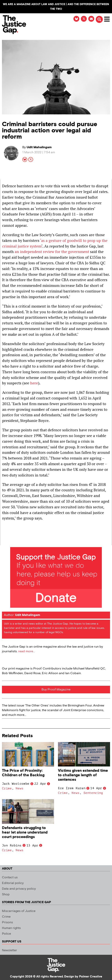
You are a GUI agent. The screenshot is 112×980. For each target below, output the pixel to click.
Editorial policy (13, 883)
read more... (27, 651)
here (34, 383)
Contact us (10, 877)
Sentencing (93, 793)
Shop (6, 894)
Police (6, 934)
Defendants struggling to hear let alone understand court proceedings (25, 832)
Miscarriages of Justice (19, 911)
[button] (99, 19)
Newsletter (9, 950)
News (20, 788)
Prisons (7, 922)
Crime (7, 788)
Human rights (11, 928)
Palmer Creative (91, 977)
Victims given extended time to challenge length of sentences (83, 775)
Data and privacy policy (19, 889)
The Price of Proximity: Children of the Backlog (23, 773)
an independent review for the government (52, 252)
